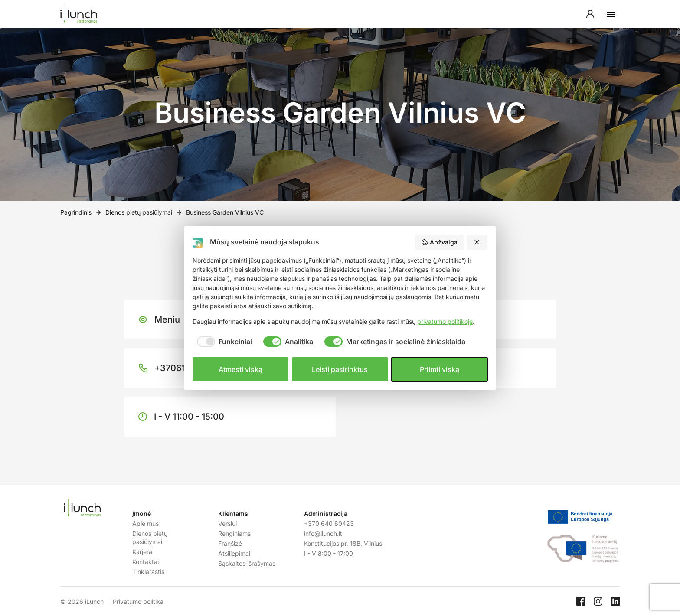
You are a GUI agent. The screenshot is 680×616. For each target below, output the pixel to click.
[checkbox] (222, 342)
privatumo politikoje (445, 321)
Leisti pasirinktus (340, 369)
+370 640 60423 (329, 523)
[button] (477, 242)
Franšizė (230, 543)
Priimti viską (440, 369)
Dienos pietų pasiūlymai (139, 212)
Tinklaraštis (148, 572)
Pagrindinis (76, 212)
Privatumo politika (138, 601)
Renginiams (234, 533)
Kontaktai (145, 562)
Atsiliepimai (234, 553)
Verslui (227, 523)
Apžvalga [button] (439, 242)
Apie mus (145, 523)
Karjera (142, 552)
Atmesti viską (240, 369)
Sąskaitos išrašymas (247, 563)
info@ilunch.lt (323, 533)
